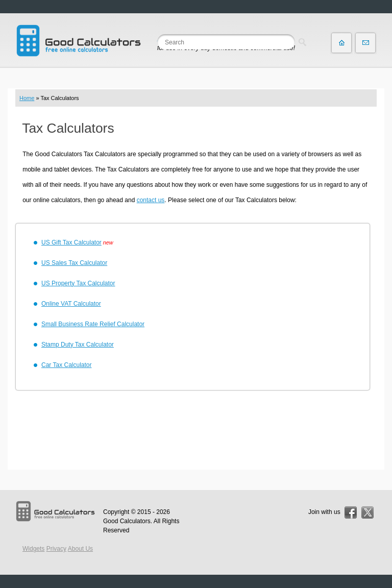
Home (27, 98)
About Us (80, 549)
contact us (151, 200)
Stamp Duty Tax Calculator (78, 345)
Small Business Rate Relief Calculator (93, 324)
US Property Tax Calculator (78, 283)
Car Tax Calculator (66, 365)
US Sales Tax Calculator (74, 263)
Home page (341, 43)
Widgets (33, 549)
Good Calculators (127, 521)
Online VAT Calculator (71, 304)
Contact (365, 43)
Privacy (56, 549)
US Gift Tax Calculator (71, 242)
